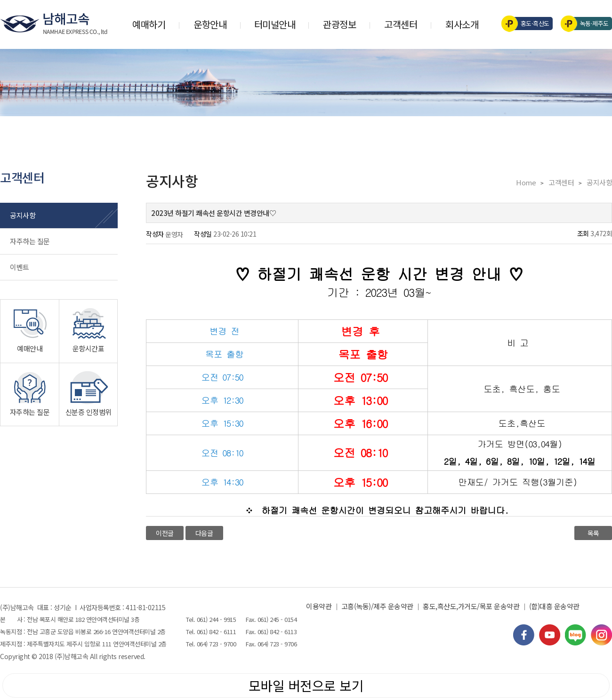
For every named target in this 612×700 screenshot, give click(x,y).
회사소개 (462, 24)
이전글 (165, 533)
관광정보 (339, 24)
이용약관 (319, 606)
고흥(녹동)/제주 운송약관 (377, 606)
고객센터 (401, 24)
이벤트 (20, 267)
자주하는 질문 (30, 241)
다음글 (204, 533)
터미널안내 (275, 24)
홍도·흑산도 (528, 24)
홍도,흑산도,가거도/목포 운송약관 (471, 606)
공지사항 (23, 215)
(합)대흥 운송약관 (554, 606)
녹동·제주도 (588, 24)
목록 (593, 533)
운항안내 (210, 24)
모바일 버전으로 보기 (306, 685)
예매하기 (149, 24)
